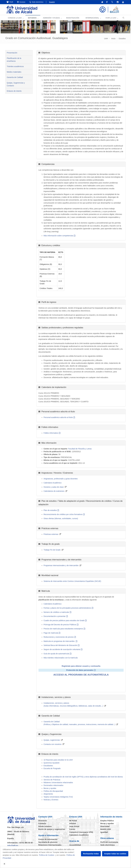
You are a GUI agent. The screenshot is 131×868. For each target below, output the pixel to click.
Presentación (12, 53)
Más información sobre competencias (58, 236)
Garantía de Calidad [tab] (15, 77)
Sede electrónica (36, 2)
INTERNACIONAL (92, 18)
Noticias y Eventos (51, 800)
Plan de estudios (50, 510)
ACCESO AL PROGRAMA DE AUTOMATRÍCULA (81, 675)
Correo (72, 829)
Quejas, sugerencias (52, 740)
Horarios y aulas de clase (54, 487)
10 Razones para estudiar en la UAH (58, 760)
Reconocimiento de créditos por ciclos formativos (63, 515)
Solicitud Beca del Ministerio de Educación (61, 645)
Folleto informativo (51, 433)
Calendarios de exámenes (54, 491)
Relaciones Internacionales (50, 845)
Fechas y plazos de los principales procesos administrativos (67, 608)
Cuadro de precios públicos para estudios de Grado (64, 621)
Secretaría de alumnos (48, 842)
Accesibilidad (75, 845)
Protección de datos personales (80, 670)
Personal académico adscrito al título (58, 417)
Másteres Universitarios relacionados (58, 783)
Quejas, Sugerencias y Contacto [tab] (16, 84)
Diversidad (105, 827)
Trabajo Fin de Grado (52, 550)
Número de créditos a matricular (56, 612)
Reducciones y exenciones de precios (59, 637)
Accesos (21, 2)
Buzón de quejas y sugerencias (52, 829)
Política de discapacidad (53, 791)
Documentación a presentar (55, 616)
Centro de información (48, 839)
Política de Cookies (47, 855)
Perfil (10, 2)
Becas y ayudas (50, 788)
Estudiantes (48, 766)
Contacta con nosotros (53, 744)
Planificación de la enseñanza (14, 60)
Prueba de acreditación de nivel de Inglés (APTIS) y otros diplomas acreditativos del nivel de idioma (83, 777)
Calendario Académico (53, 483)
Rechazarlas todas (91, 854)
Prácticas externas (51, 534)
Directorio (43, 821)
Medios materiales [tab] (14, 72)
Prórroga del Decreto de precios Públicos (60, 625)
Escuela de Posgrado (52, 769)
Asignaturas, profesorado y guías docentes (61, 479)
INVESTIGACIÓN (73, 18)
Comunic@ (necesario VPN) (81, 832)
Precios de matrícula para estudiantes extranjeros (63, 629)
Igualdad (104, 832)
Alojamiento (48, 794)
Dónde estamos (45, 827)
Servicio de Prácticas (52, 780)
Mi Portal (73, 821)
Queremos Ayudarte (52, 763)
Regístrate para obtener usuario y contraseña (81, 666)
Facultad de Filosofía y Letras (80, 449)
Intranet (73, 824)
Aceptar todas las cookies (115, 854)
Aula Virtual (74, 827)
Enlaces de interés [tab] (14, 91)
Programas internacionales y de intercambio (61, 566)
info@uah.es (13, 846)
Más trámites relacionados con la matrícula (61, 658)
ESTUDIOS (32, 18)
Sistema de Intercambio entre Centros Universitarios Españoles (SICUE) (72, 581)
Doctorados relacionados (54, 785)
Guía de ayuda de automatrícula (56, 654)
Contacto (42, 824)
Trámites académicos (15, 67)
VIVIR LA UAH (111, 18)
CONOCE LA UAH (15, 18)
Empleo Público (107, 821)
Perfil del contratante (109, 842)
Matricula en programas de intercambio (59, 641)
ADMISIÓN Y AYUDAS (51, 18)
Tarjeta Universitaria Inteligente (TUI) (58, 797)
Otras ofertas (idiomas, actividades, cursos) (61, 519)
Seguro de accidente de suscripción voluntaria (62, 650)
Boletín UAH (106, 829)
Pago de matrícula (51, 633)
